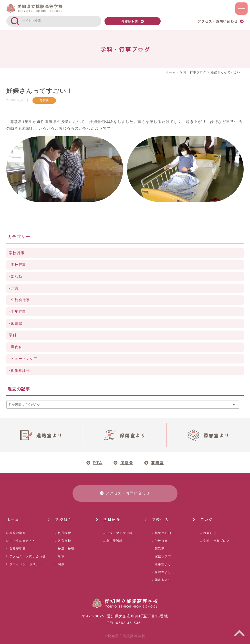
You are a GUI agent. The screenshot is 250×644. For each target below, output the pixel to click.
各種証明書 (130, 21)
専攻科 (44, 100)
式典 (15, 288)
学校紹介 (63, 519)
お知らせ (210, 533)
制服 (61, 564)
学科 (13, 335)
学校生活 (160, 519)
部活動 (17, 277)
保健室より (163, 572)
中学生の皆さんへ (23, 541)
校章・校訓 (66, 549)
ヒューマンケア (24, 359)
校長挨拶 (64, 533)
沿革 (61, 556)
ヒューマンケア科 (119, 533)
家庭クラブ (163, 556)
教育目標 (64, 541)
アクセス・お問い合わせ (28, 556)
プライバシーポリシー (26, 564)
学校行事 (17, 253)
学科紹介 (112, 519)
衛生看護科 (21, 370)
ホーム (13, 519)
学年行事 (19, 312)
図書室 (17, 323)
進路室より (163, 564)
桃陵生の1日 (164, 533)
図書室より (163, 580)
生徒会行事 (21, 300)
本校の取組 (18, 533)
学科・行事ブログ (216, 541)
